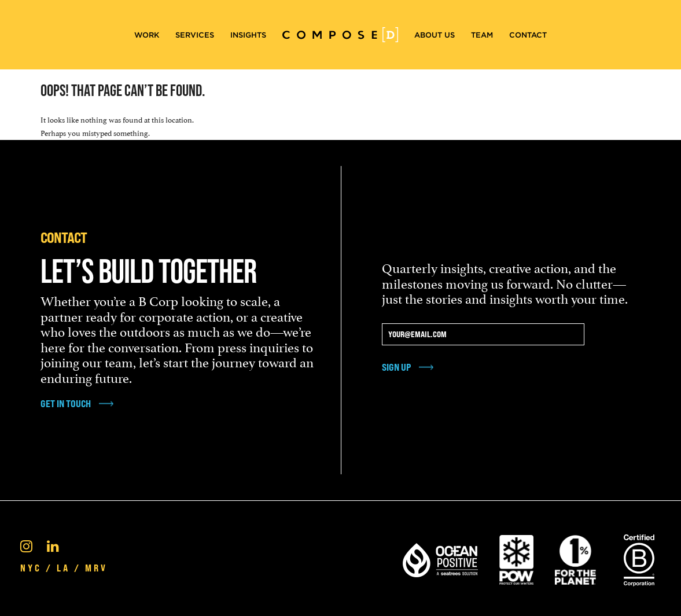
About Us (435, 35)
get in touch (66, 404)
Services (195, 35)
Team (482, 35)
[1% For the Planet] (575, 558)
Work (147, 35)
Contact (528, 35)
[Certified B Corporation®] (639, 558)
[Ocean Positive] (440, 558)
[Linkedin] (53, 545)
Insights (248, 35)
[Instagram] (26, 545)
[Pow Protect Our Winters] (516, 558)
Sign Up (396, 367)
